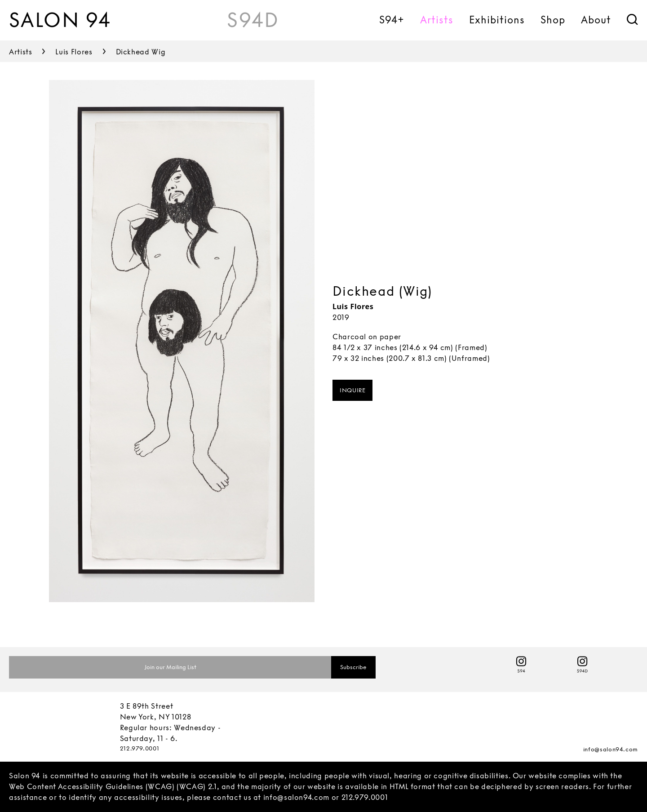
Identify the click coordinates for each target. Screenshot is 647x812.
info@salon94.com (611, 749)
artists (20, 52)
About (596, 20)
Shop (553, 20)
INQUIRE (352, 390)
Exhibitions (497, 20)
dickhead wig (141, 52)
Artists (437, 20)
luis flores (74, 52)
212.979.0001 (140, 748)
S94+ (392, 20)
